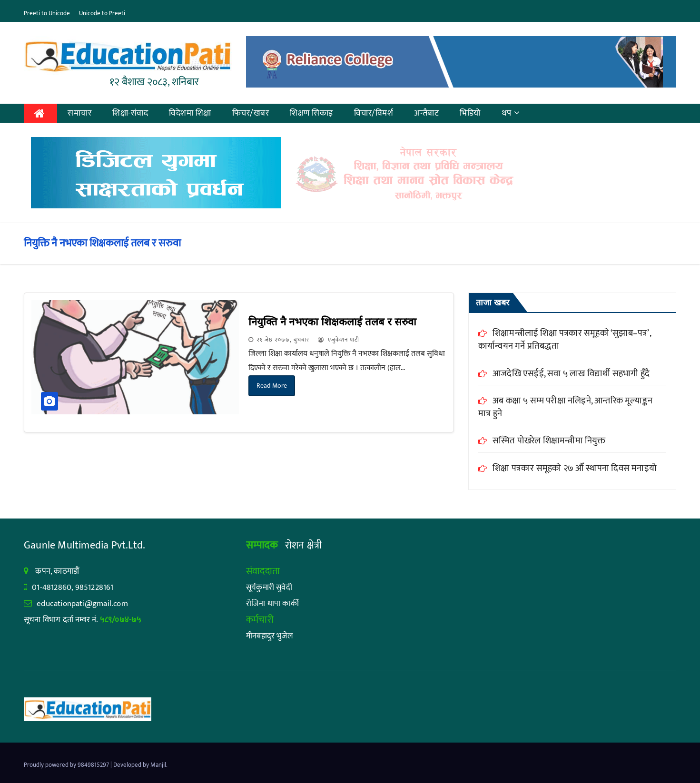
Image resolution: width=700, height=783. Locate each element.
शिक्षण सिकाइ (311, 113)
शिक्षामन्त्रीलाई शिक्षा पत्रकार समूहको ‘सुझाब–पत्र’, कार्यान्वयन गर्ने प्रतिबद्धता (565, 340)
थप (511, 113)
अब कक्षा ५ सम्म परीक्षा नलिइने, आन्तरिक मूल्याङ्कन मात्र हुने (565, 407)
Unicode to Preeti (102, 13)
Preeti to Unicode (47, 13)
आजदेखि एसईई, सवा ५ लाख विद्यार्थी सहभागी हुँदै (571, 374)
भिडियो (470, 113)
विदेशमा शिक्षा (190, 113)
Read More (272, 386)
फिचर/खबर (251, 113)
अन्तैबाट (426, 113)
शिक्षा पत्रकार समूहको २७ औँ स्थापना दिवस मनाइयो (575, 468)
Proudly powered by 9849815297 (67, 765)
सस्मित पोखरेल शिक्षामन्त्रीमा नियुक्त (549, 441)
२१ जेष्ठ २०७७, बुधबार (283, 340)
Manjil (158, 765)
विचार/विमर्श (374, 113)
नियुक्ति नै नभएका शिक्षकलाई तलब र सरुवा (332, 322)
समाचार (79, 113)
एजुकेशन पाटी (339, 340)
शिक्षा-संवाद (130, 113)
